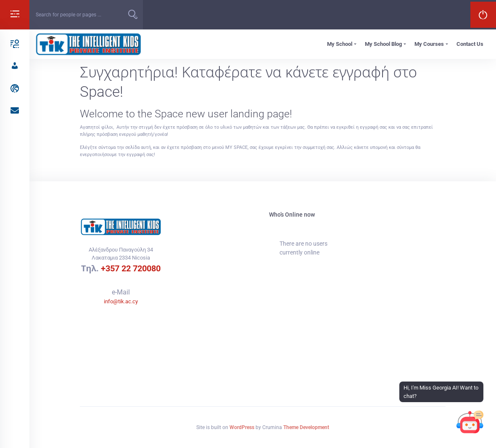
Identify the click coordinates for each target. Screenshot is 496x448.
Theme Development (306, 427)
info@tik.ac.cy (121, 301)
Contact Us (470, 44)
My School (340, 44)
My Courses (429, 44)
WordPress (242, 427)
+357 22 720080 (131, 268)
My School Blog (383, 44)
